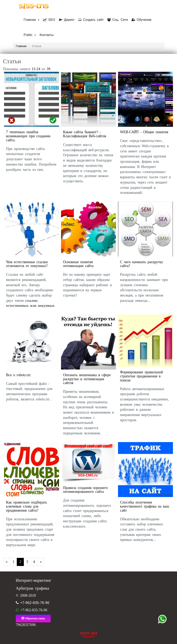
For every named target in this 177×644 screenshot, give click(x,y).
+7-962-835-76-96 (35, 603)
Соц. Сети (118, 20)
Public (30, 35)
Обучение (142, 20)
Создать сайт (91, 20)
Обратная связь (33, 618)
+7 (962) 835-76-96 (162, 619)
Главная (32, 20)
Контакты (47, 35)
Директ (67, 20)
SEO (49, 20)
